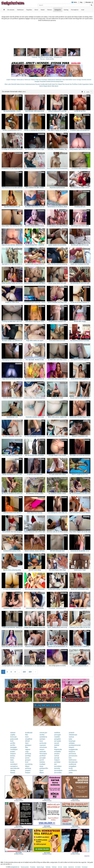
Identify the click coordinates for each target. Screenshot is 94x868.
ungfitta (13, 735)
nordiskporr (14, 749)
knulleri (13, 752)
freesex (13, 773)
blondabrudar (73, 762)
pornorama (72, 754)
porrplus (57, 754)
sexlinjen (42, 739)
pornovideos (58, 770)
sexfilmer (57, 733)
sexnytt (57, 743)
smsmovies (43, 747)
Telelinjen (13, 80)
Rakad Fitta (61, 84)
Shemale (88, 2)
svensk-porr (43, 733)
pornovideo (58, 773)
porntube (57, 768)
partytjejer (13, 747)
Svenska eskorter (86, 80)
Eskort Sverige (77, 80)
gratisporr (28, 745)
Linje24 (8, 80)
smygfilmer (29, 739)
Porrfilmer (75, 84)
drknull (27, 741)
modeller (57, 737)
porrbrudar (43, 743)
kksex (41, 766)
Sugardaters (85, 84)
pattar (71, 773)
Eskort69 (14, 84)
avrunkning (29, 764)
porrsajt (57, 758)
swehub (71, 737)
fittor (27, 735)
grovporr (28, 760)
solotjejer (72, 743)
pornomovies (73, 756)
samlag (13, 770)
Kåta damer (55, 86)
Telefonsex (27, 80)
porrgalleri (58, 739)
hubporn (57, 760)
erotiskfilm (58, 752)
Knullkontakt (44, 84)
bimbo (12, 758)
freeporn (13, 754)
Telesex (33, 80)
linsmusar (13, 737)
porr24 (42, 760)
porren (27, 758)
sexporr (42, 749)
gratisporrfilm (44, 768)
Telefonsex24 (51, 80)
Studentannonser (30, 84)
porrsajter (43, 758)
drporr (42, 770)
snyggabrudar (73, 749)
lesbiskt (57, 745)
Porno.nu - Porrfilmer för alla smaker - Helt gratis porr (47, 57)
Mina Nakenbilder (67, 80)
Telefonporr (59, 80)
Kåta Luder (8, 84)
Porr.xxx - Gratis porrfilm (47, 59)
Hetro (75, 2)
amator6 (72, 733)
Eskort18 (53, 81)
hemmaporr (43, 754)
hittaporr (72, 747)
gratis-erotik (14, 739)
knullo (12, 762)
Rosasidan (43, 81)
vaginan (28, 749)
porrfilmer (43, 756)
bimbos (13, 756)
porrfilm (13, 743)
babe (12, 760)
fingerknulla (58, 749)
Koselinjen (44, 80)
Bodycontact (60, 81)
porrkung (28, 754)
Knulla (80, 84)
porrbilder (57, 762)
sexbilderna (43, 737)
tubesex (13, 733)
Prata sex (38, 80)
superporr (43, 745)
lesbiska (42, 762)
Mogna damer (47, 86)
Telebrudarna (20, 80)
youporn (28, 770)
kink (70, 758)
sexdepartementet (75, 745)
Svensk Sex (68, 84)
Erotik (50, 84)
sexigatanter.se (15, 867)
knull (12, 741)
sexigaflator (73, 766)
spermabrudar (15, 768)
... (19, 672)
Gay (81, 2)
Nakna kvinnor (21, 84)
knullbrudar (29, 733)
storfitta (42, 735)
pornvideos (58, 766)
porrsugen (58, 735)
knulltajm (42, 764)
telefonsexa (73, 760)
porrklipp (28, 756)
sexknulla (43, 752)
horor (27, 737)
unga (27, 752)
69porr (27, 766)
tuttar (70, 739)
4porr (27, 743)
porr (56, 764)
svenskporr (14, 764)
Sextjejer (37, 81)
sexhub (57, 756)
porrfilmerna (73, 770)
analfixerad (72, 764)
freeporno (72, 752)
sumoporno (14, 766)
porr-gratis (58, 741)
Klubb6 (48, 81)
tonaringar (72, 741)
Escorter (38, 84)
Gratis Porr (55, 84)
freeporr (28, 773)
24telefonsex (73, 735)
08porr (42, 773)
